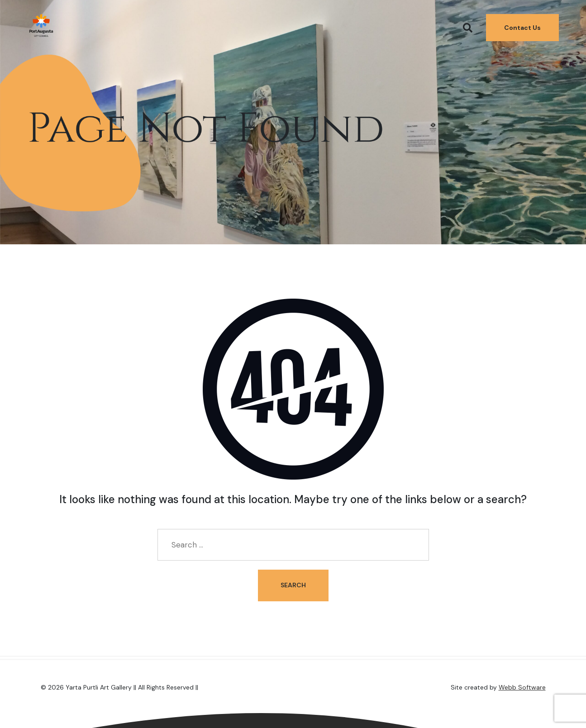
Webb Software (522, 687)
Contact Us (522, 25)
